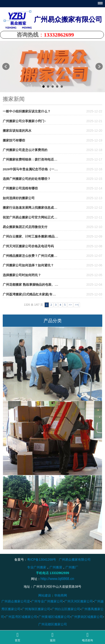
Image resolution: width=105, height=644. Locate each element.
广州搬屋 (56, 567)
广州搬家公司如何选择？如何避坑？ (28, 265)
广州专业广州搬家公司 (47, 602)
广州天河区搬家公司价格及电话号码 (28, 246)
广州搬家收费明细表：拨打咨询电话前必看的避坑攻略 (41, 160)
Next (99, 67)
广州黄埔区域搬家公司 (54, 617)
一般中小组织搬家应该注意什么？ (27, 111)
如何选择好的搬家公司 (19, 198)
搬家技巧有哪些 (14, 140)
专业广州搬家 (37, 567)
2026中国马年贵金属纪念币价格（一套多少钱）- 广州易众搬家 (47, 169)
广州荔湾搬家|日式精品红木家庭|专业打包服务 (36, 294)
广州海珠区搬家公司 (36, 609)
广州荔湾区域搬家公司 (21, 617)
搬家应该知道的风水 (17, 131)
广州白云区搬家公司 (66, 609)
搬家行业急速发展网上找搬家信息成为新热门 (35, 208)
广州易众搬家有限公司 (75, 560)
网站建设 (45, 596)
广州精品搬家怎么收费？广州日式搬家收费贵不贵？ (39, 256)
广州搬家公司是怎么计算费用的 (25, 150)
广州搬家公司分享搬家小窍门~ (24, 121)
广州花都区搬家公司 (53, 624)
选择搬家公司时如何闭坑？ (22, 275)
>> (70, 305)
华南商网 (61, 596)
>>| (77, 305)
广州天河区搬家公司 (79, 602)
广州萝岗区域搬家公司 (87, 617)
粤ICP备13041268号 (42, 560)
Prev (6, 67)
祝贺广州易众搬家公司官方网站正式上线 (31, 217)
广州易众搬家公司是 (16, 602)
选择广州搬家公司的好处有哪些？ (27, 179)
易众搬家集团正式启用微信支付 (25, 227)
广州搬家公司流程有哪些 (20, 188)
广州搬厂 (72, 567)
